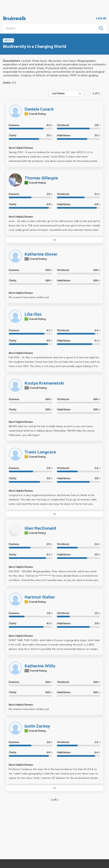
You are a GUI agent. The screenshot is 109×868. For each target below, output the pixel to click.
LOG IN (101, 19)
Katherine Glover (41, 254)
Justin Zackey (37, 726)
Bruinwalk (14, 19)
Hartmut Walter (40, 597)
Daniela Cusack (39, 109)
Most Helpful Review (21, 148)
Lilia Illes (33, 315)
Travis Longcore (40, 452)
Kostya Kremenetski (44, 383)
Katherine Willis (40, 666)
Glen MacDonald (40, 528)
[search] (51, 28)
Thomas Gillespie (41, 178)
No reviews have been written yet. (29, 297)
